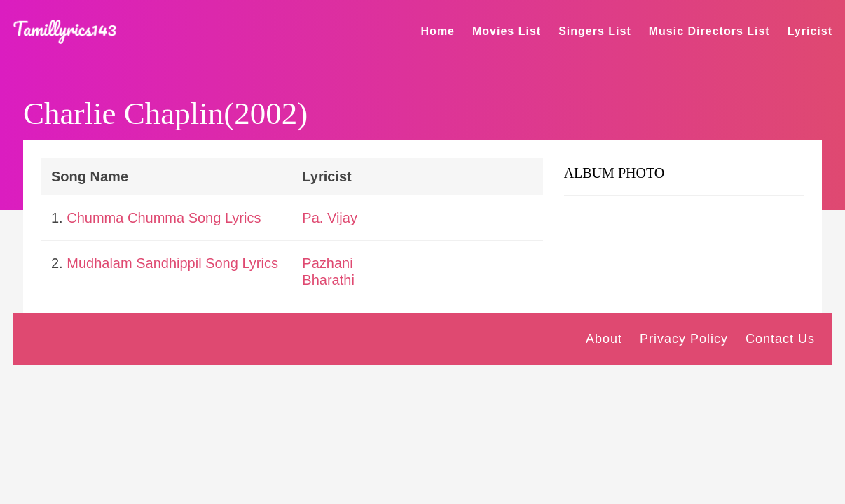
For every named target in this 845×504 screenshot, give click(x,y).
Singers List (595, 31)
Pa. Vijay (330, 218)
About (604, 339)
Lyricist (810, 31)
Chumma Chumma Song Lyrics (164, 218)
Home (438, 31)
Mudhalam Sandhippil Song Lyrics (172, 263)
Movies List (507, 31)
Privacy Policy (684, 339)
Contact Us (780, 339)
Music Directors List (709, 31)
